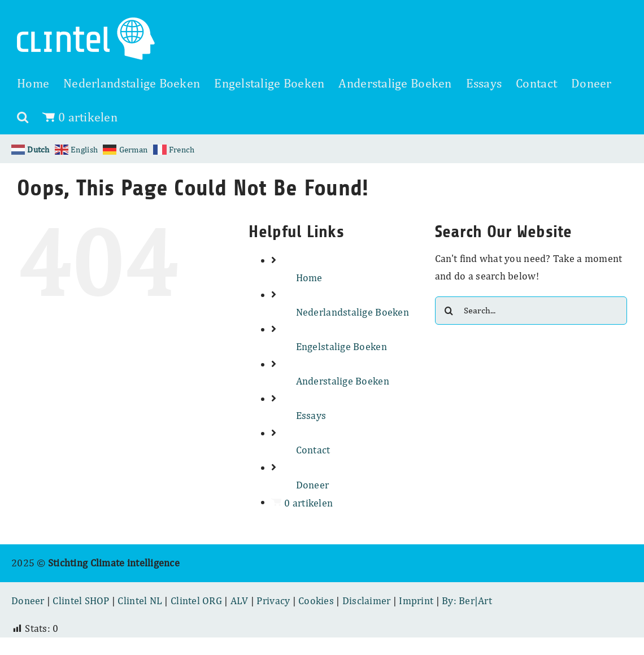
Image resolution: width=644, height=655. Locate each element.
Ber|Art (475, 601)
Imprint (416, 601)
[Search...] (531, 311)
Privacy (273, 601)
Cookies (316, 601)
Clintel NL (140, 601)
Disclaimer (367, 601)
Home (309, 278)
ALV (240, 601)
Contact (313, 450)
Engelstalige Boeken (341, 346)
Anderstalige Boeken (343, 381)
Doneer (313, 485)
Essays (311, 415)
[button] (23, 117)
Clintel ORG (196, 601)
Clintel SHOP (81, 601)
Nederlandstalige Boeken (353, 312)
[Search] (449, 311)
